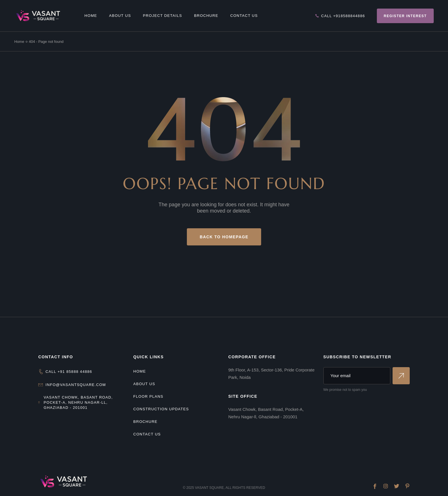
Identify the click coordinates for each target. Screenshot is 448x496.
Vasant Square (209, 488)
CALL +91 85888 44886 (69, 372)
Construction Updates (161, 409)
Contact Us (147, 434)
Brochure (146, 422)
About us (144, 384)
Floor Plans (148, 396)
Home (140, 371)
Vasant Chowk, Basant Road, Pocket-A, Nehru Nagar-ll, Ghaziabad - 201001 (78, 402)
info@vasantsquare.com (76, 385)
